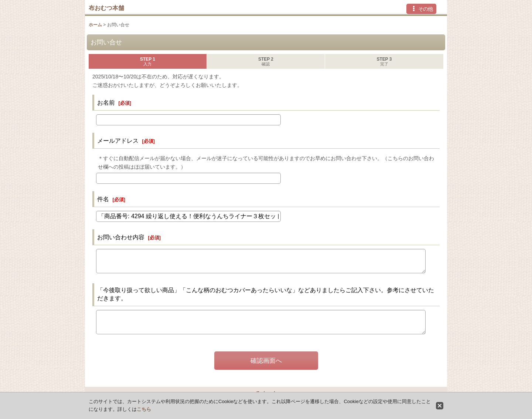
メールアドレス (118, 141)
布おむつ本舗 (106, 8)
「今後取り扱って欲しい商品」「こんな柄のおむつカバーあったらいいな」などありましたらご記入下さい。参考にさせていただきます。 (266, 294)
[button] (421, 9)
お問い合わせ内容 (121, 237)
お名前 (106, 102)
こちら (144, 409)
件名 (103, 199)
